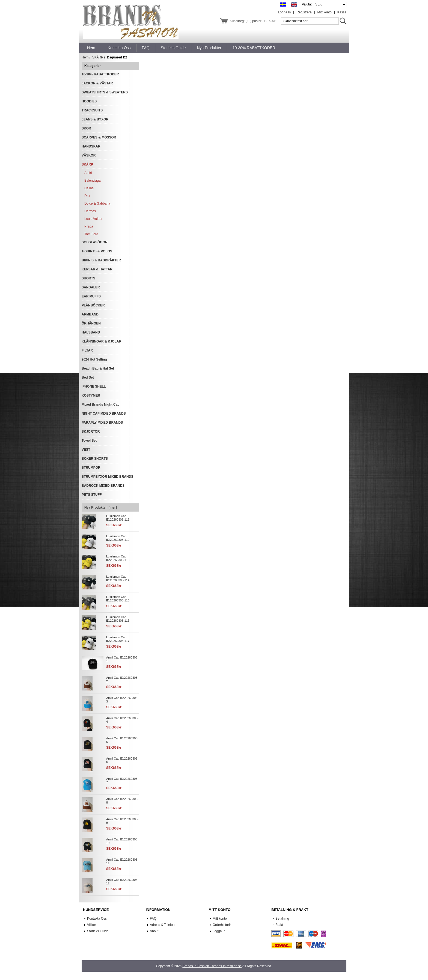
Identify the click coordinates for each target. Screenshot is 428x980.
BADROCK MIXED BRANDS (103, 486)
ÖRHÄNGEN (91, 323)
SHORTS (88, 278)
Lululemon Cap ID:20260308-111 (118, 518)
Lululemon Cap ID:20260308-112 (118, 538)
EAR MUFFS (91, 296)
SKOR (86, 128)
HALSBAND (91, 332)
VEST (86, 450)
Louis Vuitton (94, 219)
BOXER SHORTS (95, 459)
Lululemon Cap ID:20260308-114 (118, 578)
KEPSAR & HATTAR (97, 269)
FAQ (153, 919)
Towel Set (89, 441)
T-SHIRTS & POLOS (97, 251)
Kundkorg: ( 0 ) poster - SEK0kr (253, 21)
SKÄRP (98, 57)
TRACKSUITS (92, 110)
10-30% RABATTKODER (100, 74)
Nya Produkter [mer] (101, 507)
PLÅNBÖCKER (93, 305)
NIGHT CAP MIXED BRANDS (104, 414)
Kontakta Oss (97, 919)
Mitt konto (325, 12)
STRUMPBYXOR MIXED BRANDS (107, 477)
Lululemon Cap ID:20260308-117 (118, 639)
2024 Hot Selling (94, 359)
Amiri (88, 173)
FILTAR (87, 350)
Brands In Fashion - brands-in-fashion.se (212, 966)
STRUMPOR (91, 468)
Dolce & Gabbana (97, 203)
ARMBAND (90, 314)
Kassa (342, 12)
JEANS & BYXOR (95, 119)
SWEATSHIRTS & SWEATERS (105, 92)
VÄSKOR (89, 155)
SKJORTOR (91, 432)
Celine (89, 188)
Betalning (282, 919)
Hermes (90, 211)
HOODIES (89, 101)
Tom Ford (91, 234)
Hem (91, 48)
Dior (87, 196)
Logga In (285, 12)
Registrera (304, 12)
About (154, 931)
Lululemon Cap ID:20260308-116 (118, 619)
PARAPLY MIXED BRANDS (102, 423)
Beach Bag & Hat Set (98, 368)
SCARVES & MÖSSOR (99, 137)
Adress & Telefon (162, 925)
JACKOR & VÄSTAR (97, 83)
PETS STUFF (92, 495)
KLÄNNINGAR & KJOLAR (101, 341)
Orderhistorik (222, 925)
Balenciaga (92, 181)
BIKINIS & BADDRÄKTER (101, 260)
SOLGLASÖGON (95, 242)
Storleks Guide (98, 931)
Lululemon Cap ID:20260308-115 (118, 599)
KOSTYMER (91, 395)
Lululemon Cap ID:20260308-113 (118, 558)
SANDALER (91, 287)
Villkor (91, 925)
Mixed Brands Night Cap (101, 405)
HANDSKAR (91, 146)
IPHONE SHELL (94, 386)
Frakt (279, 925)
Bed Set (88, 377)
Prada (89, 226)
